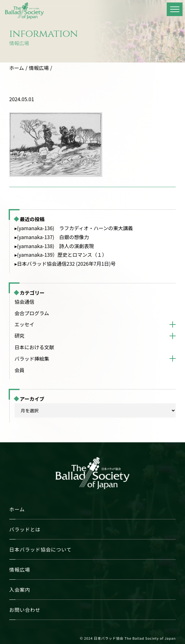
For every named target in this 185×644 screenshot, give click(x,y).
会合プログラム (32, 313)
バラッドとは (25, 529)
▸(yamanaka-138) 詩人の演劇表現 (54, 246)
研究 (20, 336)
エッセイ (24, 324)
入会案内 (20, 590)
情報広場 (39, 68)
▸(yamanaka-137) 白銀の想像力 (52, 237)
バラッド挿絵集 (32, 358)
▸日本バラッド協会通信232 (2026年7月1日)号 (65, 264)
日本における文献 (34, 347)
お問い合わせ (25, 610)
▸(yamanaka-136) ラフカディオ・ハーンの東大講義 (74, 228)
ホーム (17, 68)
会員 (20, 370)
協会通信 (24, 302)
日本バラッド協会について (40, 549)
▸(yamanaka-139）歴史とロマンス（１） (61, 255)
